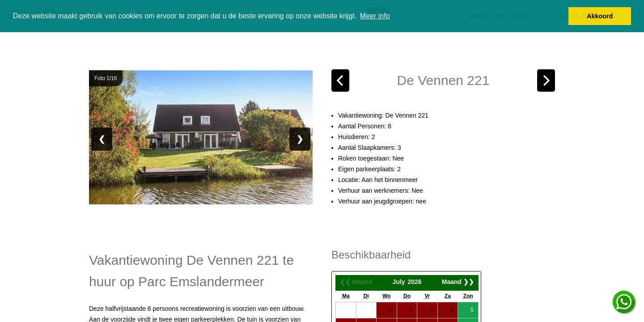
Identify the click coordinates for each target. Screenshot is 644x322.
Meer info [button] (375, 16)
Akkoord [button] (600, 16)
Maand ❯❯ (458, 282)
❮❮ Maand (356, 282)
